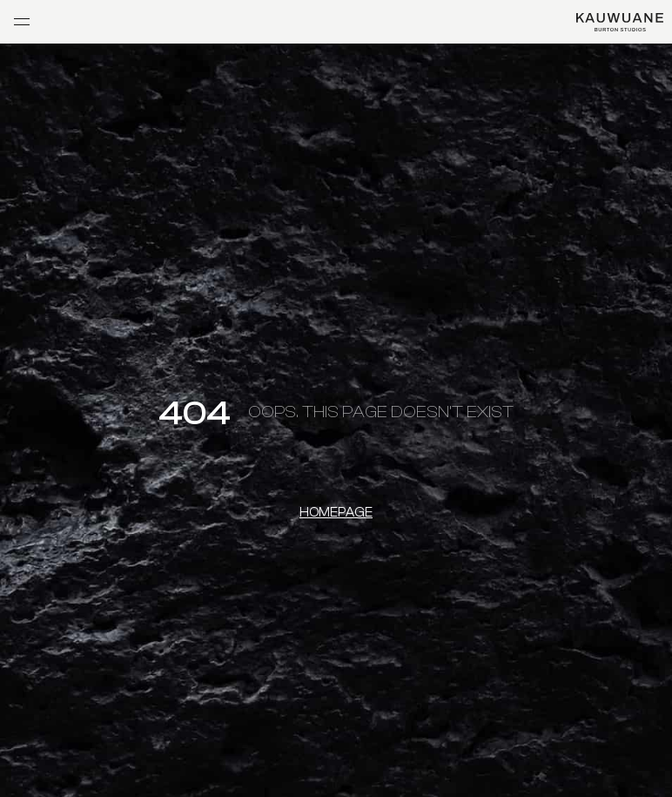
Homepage (336, 513)
